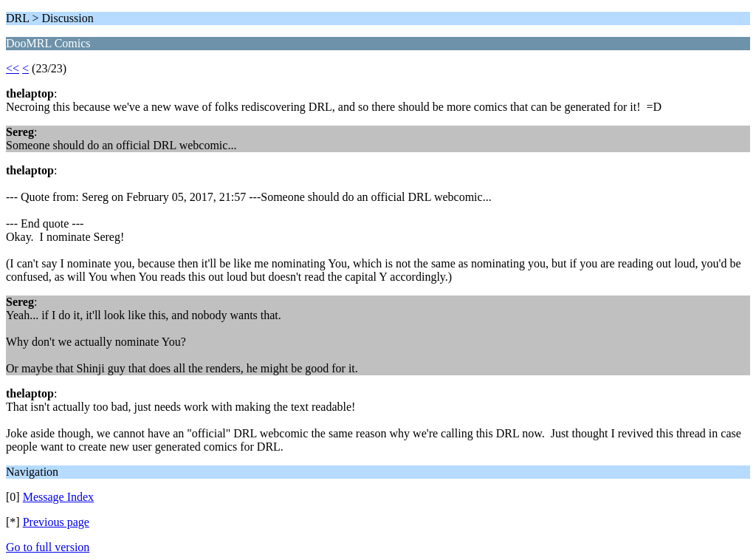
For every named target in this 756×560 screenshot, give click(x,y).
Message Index (58, 497)
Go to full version (48, 547)
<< (13, 68)
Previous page (56, 522)
